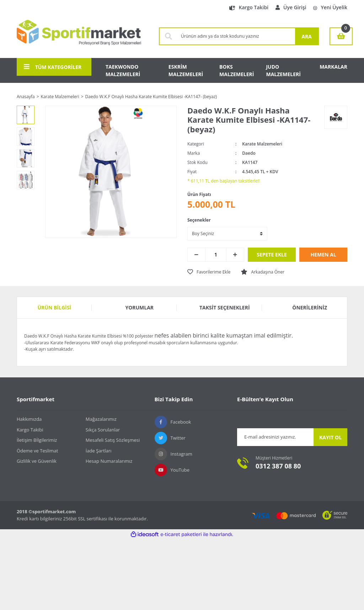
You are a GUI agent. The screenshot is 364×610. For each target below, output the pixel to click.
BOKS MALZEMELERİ (237, 70)
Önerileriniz (310, 307)
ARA (307, 36)
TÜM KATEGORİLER (53, 67)
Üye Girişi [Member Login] (291, 7)
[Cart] (341, 36)
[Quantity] (216, 255)
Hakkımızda (29, 419)
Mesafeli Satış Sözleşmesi (113, 440)
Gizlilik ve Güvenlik (37, 461)
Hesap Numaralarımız (109, 461)
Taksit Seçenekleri (225, 307)
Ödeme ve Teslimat (37, 451)
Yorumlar (139, 307)
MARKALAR (333, 67)
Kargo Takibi (249, 7)
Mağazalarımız (101, 419)
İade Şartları (99, 451)
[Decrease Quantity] (197, 255)
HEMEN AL (323, 254)
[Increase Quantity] (235, 255)
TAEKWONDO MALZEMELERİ (123, 70)
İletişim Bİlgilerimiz (37, 440)
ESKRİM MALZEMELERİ (186, 70)
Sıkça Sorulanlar (103, 430)
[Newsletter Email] (275, 437)
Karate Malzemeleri (262, 144)
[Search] (236, 36)
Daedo (249, 153)
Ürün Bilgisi (55, 307)
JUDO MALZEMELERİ (283, 70)
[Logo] (79, 36)
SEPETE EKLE (272, 254)
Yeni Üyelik (330, 7)
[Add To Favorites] (209, 272)
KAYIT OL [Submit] (330, 437)
